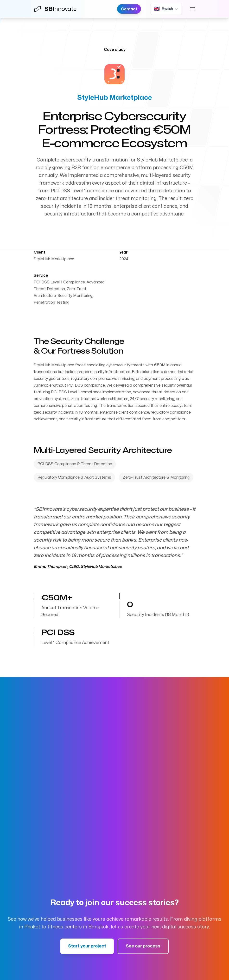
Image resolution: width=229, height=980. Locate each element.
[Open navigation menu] (192, 9)
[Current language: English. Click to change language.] (166, 9)
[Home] (58, 9)
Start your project (87, 946)
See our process (143, 946)
